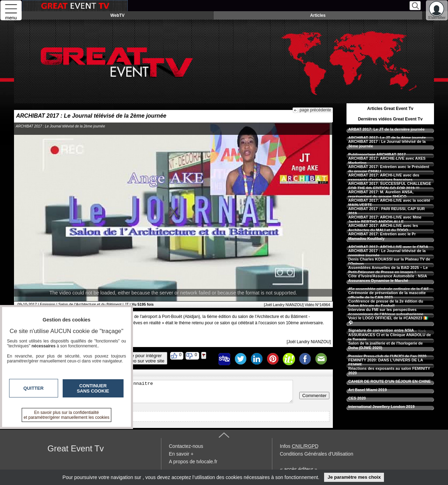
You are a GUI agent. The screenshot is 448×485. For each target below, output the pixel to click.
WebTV (117, 15)
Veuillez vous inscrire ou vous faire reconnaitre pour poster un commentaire (155, 392)
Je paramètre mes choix (354, 477)
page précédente (315, 110)
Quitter (34, 388)
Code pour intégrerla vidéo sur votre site (142, 358)
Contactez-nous (186, 446)
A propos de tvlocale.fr (193, 462)
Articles (318, 15)
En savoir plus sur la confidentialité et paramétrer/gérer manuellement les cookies (67, 415)
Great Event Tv (76, 448)
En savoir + (181, 454)
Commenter (314, 396)
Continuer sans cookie (93, 388)
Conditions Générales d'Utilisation (317, 454)
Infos (299, 446)
